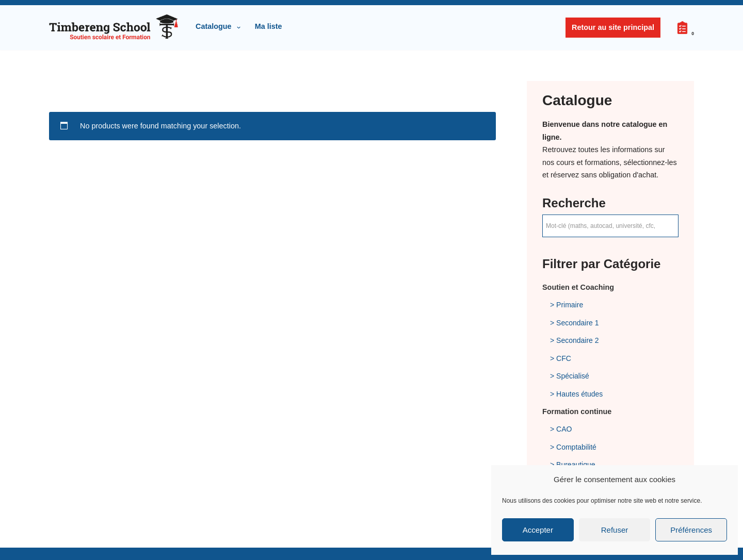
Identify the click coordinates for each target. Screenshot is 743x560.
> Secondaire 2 (575, 340)
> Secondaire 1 (575, 323)
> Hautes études (576, 394)
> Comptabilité (573, 447)
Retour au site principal (613, 27)
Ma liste (269, 26)
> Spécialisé (570, 376)
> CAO (561, 429)
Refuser (615, 530)
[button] (239, 28)
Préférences (691, 530)
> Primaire (567, 305)
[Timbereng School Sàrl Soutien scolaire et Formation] (114, 28)
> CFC (561, 358)
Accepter (538, 530)
